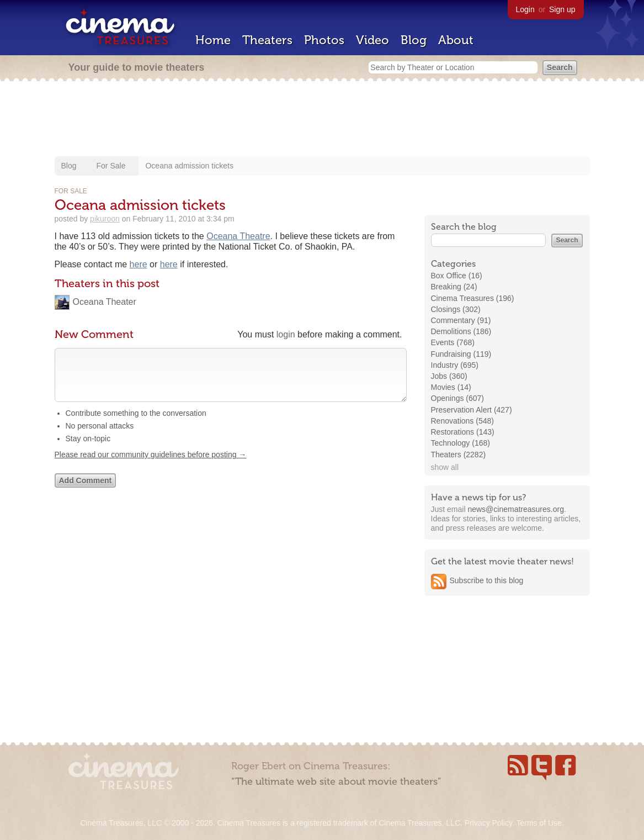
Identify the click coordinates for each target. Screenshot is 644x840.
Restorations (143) (463, 432)
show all (445, 467)
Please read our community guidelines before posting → (151, 466)
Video (372, 40)
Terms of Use (539, 823)
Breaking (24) (454, 287)
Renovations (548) (462, 421)
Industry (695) (455, 365)
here (139, 264)
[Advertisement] (322, 120)
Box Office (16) (457, 276)
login (286, 334)
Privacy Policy (488, 823)
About (456, 40)
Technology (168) (461, 443)
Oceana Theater (105, 302)
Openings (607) (458, 398)
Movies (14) (451, 387)
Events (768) (453, 342)
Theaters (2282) (459, 455)
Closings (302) (456, 309)
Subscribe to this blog (487, 580)
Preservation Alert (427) (472, 410)
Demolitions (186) (461, 331)
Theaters (267, 40)
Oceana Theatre (238, 236)
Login (525, 9)
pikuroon (105, 219)
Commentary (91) (461, 320)
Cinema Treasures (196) (473, 298)
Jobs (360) (449, 376)
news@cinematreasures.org (516, 509)
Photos (324, 40)
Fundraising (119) (461, 354)
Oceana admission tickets (189, 166)
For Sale (111, 166)
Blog (414, 40)
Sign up (562, 9)
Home (213, 40)
